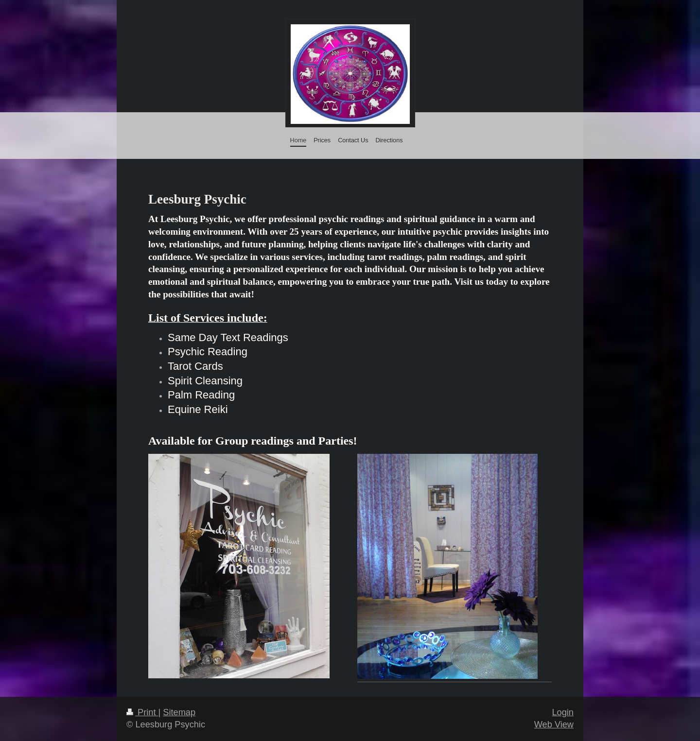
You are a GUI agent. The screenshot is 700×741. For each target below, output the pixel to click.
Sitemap (179, 712)
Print (142, 712)
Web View (554, 724)
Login (563, 712)
